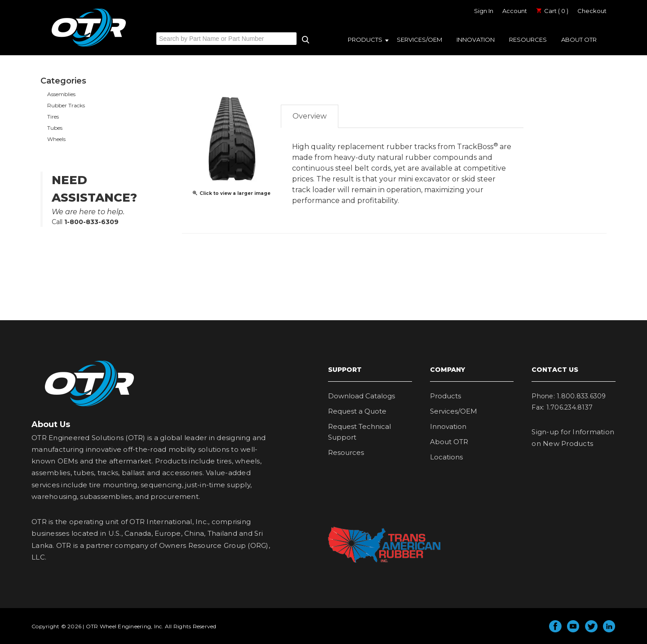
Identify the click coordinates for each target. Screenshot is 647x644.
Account (515, 11)
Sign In (484, 11)
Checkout (592, 11)
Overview (310, 116)
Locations (446, 457)
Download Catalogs (361, 396)
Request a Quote (357, 411)
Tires (53, 117)
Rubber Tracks (66, 105)
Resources (528, 40)
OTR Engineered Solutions (89, 46)
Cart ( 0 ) (552, 11)
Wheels (56, 139)
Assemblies (61, 94)
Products (365, 40)
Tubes (55, 128)
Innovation (476, 40)
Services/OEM (419, 40)
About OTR (579, 40)
